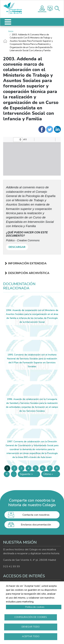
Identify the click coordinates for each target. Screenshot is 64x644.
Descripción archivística (29, 273)
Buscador (57, 8)
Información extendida (27, 263)
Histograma (50, 8)
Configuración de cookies (31, 617)
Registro (42, 9)
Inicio (11, 31)
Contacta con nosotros (36, 515)
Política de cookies (35, 607)
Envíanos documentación (36, 525)
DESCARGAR (17, 247)
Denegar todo (31, 627)
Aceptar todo (31, 636)
